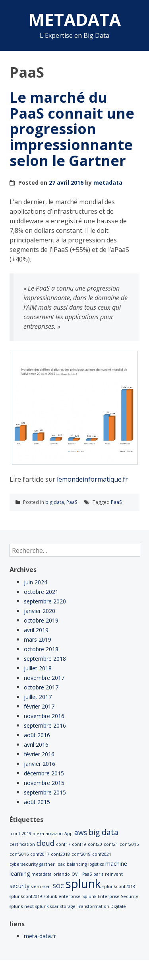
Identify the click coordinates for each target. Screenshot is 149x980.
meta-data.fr (40, 936)
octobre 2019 (41, 620)
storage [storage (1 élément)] (68, 906)
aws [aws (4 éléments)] (81, 832)
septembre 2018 (45, 659)
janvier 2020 (40, 611)
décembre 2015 (44, 773)
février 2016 (39, 754)
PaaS (72, 502)
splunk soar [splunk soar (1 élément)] (47, 906)
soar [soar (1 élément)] (47, 886)
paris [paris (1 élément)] (98, 874)
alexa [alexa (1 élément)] (39, 834)
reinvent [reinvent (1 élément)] (114, 874)
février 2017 (39, 706)
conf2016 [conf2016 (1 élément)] (19, 854)
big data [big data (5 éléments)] (104, 832)
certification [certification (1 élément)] (22, 844)
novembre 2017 (44, 678)
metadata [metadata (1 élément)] (42, 874)
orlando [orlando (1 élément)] (62, 874)
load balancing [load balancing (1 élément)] (72, 864)
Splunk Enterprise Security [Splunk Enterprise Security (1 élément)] (110, 896)
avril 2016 (36, 745)
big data (55, 502)
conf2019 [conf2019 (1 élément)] (81, 854)
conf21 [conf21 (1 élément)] (111, 844)
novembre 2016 (44, 716)
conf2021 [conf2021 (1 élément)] (102, 854)
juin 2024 (36, 582)
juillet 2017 (38, 697)
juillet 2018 (38, 668)
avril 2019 (36, 630)
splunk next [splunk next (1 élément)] (22, 906)
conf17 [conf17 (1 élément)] (63, 844)
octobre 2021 (41, 592)
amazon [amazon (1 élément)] (54, 834)
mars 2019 (38, 639)
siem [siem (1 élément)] (36, 886)
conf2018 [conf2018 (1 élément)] (60, 854)
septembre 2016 (45, 725)
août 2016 (37, 735)
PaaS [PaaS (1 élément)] (87, 874)
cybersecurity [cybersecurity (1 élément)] (24, 864)
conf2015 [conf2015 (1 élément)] (129, 844)
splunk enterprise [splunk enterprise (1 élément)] (62, 896)
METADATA (75, 19)
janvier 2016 (40, 764)
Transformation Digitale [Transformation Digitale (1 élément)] (102, 906)
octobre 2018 (41, 649)
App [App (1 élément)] (69, 834)
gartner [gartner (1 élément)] (47, 864)
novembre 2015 (44, 783)
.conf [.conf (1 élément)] (15, 834)
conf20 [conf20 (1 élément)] (95, 844)
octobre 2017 (41, 687)
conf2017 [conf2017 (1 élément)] (40, 854)
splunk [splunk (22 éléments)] (83, 884)
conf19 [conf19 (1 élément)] (79, 844)
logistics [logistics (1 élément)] (96, 864)
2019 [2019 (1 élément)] (27, 834)
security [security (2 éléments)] (19, 886)
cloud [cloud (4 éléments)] (45, 843)
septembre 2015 (45, 792)
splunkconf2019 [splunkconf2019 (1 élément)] (26, 896)
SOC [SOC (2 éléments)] (58, 886)
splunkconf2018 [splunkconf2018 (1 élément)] (119, 886)
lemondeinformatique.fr (92, 479)
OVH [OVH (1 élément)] (76, 874)
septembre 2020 (45, 601)
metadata (108, 183)
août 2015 (37, 802)
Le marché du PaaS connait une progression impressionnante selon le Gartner (72, 129)
